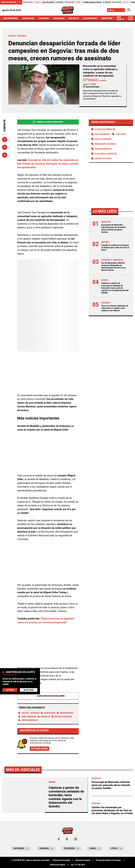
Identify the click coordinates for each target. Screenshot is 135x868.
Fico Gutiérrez (102, 134)
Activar (10, 690)
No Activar (29, 690)
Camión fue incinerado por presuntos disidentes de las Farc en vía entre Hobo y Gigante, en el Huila (112, 810)
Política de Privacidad (61, 860)
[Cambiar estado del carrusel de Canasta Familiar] (20, 2)
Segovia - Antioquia (29, 713)
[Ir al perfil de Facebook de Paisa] (59, 839)
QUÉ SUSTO (120, 18)
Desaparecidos (65, 713)
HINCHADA (59, 18)
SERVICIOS (107, 18)
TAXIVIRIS (44, 18)
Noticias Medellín (28, 720)
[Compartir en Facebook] (5, 140)
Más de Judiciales (23, 770)
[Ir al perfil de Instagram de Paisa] (76, 839)
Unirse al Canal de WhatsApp (48, 122)
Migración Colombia (105, 144)
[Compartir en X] (5, 147)
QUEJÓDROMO (10, 18)
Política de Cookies (58, 865)
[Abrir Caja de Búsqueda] (129, 10)
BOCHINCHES (90, 18)
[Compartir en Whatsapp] (5, 155)
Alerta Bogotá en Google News (48, 696)
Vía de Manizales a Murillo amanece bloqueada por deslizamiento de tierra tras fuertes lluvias (114, 267)
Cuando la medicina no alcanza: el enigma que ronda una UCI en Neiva (115, 248)
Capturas (121, 134)
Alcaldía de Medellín (106, 154)
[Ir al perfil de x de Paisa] (67, 839)
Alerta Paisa (48, 713)
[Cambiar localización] (116, 10)
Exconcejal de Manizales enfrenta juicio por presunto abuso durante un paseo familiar (113, 228)
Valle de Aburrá (103, 139)
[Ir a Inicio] (67, 10)
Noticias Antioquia (62, 717)
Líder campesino (27, 717)
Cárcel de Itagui (103, 159)
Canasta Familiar (9, 2)
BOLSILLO (74, 18)
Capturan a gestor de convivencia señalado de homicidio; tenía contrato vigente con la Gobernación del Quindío (115, 288)
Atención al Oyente (83, 860)
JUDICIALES (28, 18)
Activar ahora (39, 749)
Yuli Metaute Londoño (97, 80)
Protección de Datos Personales (108, 860)
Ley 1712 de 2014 (78, 865)
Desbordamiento (103, 149)
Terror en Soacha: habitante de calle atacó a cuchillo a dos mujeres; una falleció (115, 308)
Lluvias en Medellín (105, 129)
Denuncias (44, 717)
